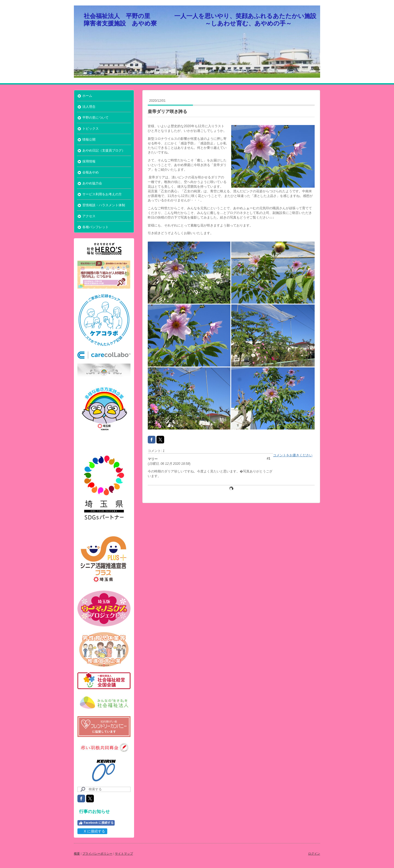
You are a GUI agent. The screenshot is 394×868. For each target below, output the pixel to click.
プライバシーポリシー (97, 854)
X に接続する (92, 831)
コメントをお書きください (293, 455)
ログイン (314, 854)
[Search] (104, 789)
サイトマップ (124, 854)
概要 (77, 854)
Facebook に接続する (96, 823)
